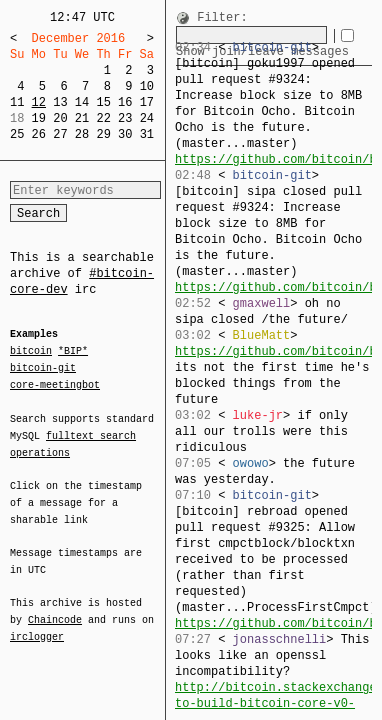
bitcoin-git (43, 368)
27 (60, 134)
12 (39, 102)
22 (103, 118)
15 (103, 102)
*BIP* (73, 352)
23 (125, 118)
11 (17, 102)
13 (60, 102)
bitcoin (31, 352)
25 (17, 134)
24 (147, 118)
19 (39, 118)
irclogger (37, 624)
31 (147, 134)
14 (82, 102)
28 (82, 134)
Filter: (222, 18)
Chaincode (55, 608)
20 (60, 118)
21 (82, 118)
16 (125, 102)
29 (103, 134)
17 (147, 102)
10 (147, 86)
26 (39, 134)
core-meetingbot (55, 384)
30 (125, 134)
